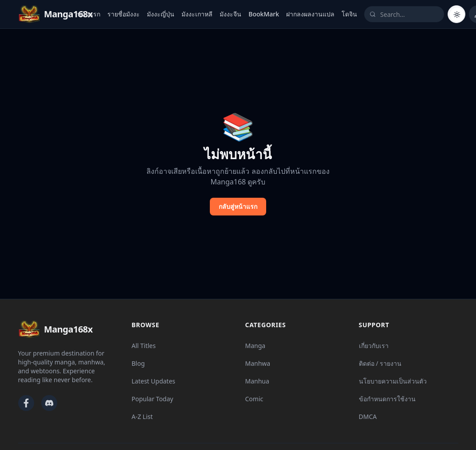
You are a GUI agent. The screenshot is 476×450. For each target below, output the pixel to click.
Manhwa (258, 363)
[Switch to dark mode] (456, 14)
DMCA (368, 417)
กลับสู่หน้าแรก (238, 206)
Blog (138, 363)
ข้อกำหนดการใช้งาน (387, 399)
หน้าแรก (89, 14)
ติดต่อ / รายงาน (380, 363)
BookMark (264, 14)
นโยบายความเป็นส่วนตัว (393, 381)
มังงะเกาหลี (197, 14)
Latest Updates (154, 381)
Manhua (257, 381)
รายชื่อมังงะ (124, 14)
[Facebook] (26, 403)
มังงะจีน (230, 14)
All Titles (144, 346)
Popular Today (153, 399)
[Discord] (49, 403)
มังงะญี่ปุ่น (161, 14)
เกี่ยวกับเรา (374, 346)
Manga (256, 346)
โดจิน (349, 14)
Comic (254, 399)
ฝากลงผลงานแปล (310, 14)
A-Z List (142, 417)
